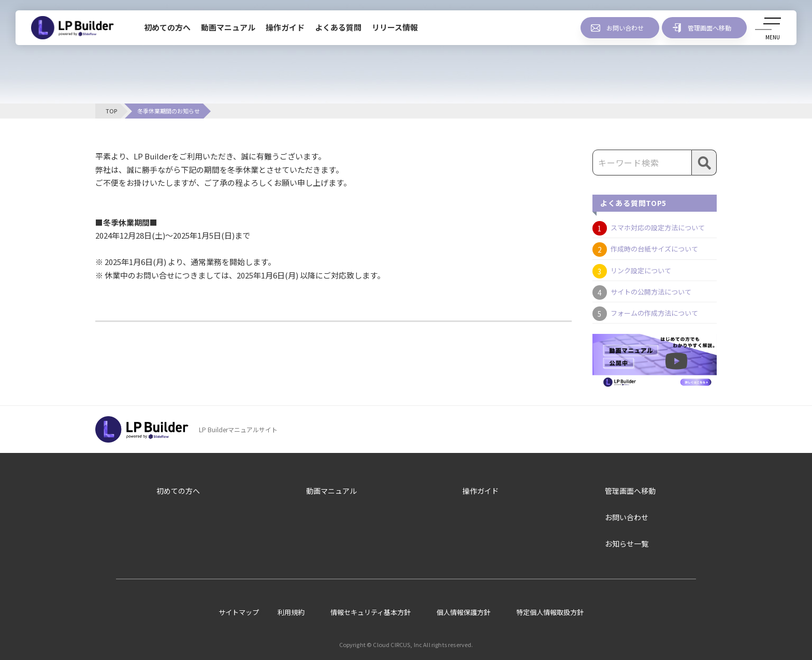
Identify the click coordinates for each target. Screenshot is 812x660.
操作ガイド (285, 27)
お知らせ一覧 (627, 544)
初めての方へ (167, 27)
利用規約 (291, 612)
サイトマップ (239, 612)
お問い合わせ (625, 28)
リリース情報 (395, 27)
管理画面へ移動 (709, 28)
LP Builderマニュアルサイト (238, 429)
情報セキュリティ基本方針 (371, 612)
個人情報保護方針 (463, 612)
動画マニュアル (228, 27)
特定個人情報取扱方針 (550, 612)
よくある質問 (338, 27)
